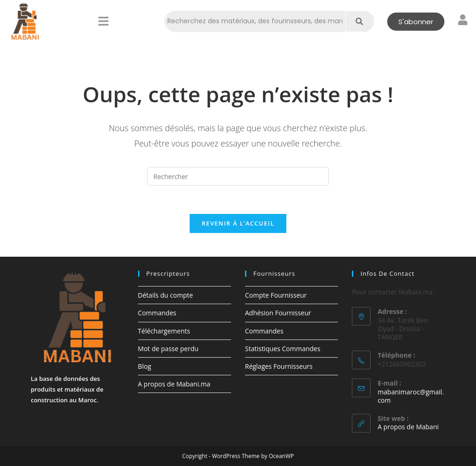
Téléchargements (164, 331)
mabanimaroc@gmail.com (410, 396)
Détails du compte (165, 295)
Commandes (157, 313)
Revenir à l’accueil (238, 223)
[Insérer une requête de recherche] (238, 176)
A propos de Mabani (408, 427)
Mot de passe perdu (168, 349)
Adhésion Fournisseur (278, 313)
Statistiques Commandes (283, 349)
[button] (103, 21)
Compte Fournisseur (276, 295)
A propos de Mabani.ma (174, 384)
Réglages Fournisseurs (279, 366)
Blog (145, 366)
